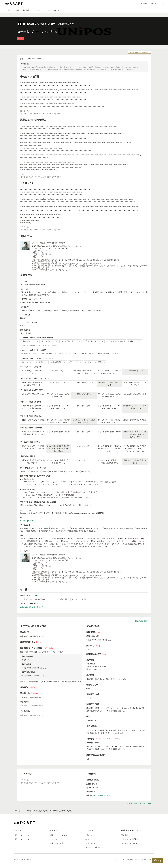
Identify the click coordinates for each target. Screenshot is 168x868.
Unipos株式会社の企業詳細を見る (139, 52)
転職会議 (130, 859)
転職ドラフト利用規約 (130, 839)
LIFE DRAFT (55, 839)
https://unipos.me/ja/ (28, 521)
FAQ (87, 839)
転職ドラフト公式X (57, 843)
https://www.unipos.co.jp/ (102, 795)
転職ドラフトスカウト (22, 835)
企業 (17, 10)
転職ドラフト (19, 811)
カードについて (33, 596)
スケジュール (38, 10)
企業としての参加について (96, 847)
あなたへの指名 (42, 811)
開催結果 (26, 10)
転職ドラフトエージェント (24, 839)
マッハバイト (120, 859)
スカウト (30, 811)
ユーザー (8, 10)
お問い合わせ (91, 843)
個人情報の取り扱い (129, 843)
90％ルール (113, 69)
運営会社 (125, 835)
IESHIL (138, 859)
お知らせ (89, 835)
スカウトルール (53, 10)
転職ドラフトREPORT (58, 835)
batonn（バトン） (148, 859)
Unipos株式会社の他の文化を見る (33, 607)
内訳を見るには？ (142, 621)
